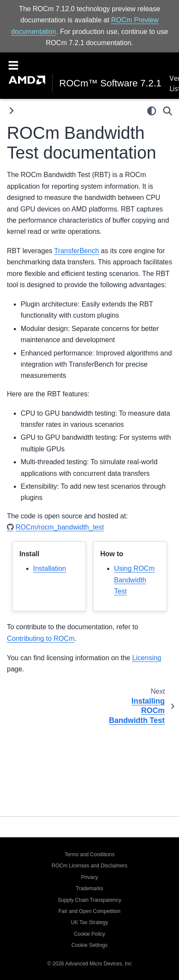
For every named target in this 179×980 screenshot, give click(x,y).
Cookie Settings (89, 945)
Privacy (89, 877)
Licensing (147, 658)
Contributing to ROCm (41, 639)
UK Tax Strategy (89, 922)
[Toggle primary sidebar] (11, 111)
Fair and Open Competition (89, 911)
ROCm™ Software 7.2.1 (110, 83)
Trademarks (89, 888)
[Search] (168, 110)
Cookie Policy (90, 934)
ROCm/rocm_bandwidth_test (60, 527)
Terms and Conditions (89, 854)
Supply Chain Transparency (89, 900)
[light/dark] (152, 110)
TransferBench (77, 251)
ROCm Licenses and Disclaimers (89, 866)
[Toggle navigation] (13, 64)
